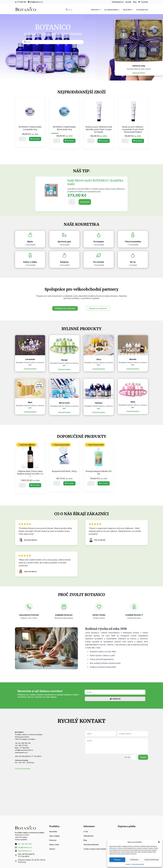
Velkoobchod (142, 10)
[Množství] (22, 139)
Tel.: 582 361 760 (25, 844)
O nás (86, 832)
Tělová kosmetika (133, 242)
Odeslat (143, 757)
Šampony (64, 262)
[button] (159, 842)
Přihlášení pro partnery (65, 308)
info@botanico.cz (25, 847)
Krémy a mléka (30, 262)
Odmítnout (134, 860)
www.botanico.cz (25, 851)
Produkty (95, 10)
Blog (135, 2)
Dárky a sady (54, 845)
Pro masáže (99, 262)
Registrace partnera (98, 308)
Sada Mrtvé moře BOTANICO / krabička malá (95, 182)
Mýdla (30, 242)
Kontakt (128, 2)
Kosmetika (53, 832)
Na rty (133, 262)
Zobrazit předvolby (152, 860)
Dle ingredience (111, 10)
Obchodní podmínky (138, 864)
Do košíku (35, 139)
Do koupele (99, 242)
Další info (127, 10)
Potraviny (53, 840)
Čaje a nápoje (54, 836)
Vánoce (52, 849)
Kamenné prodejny (64, 615)
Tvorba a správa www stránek (95, 849)
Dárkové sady (139, 66)
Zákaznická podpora (29, 615)
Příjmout (117, 860)
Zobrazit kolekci (139, 73)
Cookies (128, 864)
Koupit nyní (85, 202)
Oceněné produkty (134, 615)
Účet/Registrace (118, 2)
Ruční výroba (99, 615)
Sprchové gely (64, 242)
